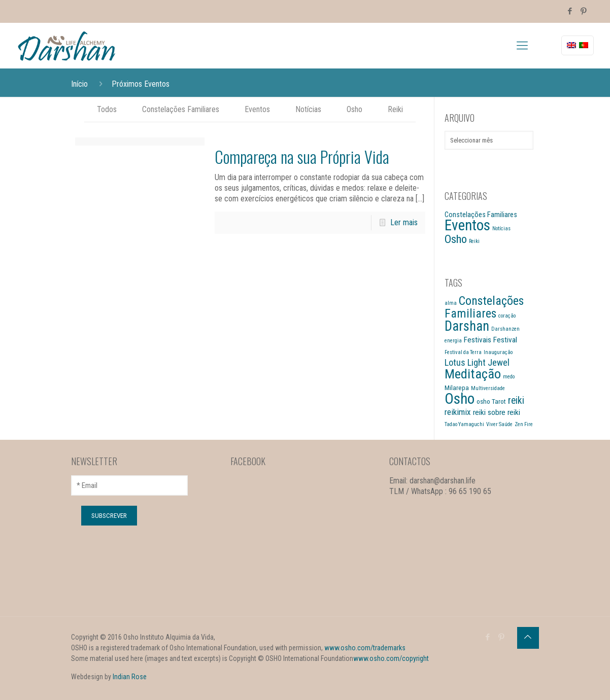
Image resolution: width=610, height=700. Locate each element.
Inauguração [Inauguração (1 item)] (498, 352)
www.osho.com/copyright (391, 658)
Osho (354, 109)
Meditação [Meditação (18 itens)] (473, 374)
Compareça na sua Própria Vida (302, 156)
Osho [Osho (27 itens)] (460, 399)
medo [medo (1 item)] (509, 377)
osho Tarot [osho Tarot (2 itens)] (491, 401)
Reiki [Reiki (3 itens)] (474, 241)
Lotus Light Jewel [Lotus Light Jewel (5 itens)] (477, 363)
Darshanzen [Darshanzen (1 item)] (505, 329)
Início (79, 84)
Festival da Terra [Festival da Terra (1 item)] (463, 352)
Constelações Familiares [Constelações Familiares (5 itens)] (481, 215)
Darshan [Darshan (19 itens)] (467, 326)
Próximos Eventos (141, 84)
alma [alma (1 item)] (451, 303)
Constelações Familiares (181, 109)
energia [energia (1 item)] (453, 341)
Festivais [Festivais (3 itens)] (478, 340)
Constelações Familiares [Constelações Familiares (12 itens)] (484, 307)
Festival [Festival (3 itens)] (505, 340)
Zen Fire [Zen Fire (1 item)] (524, 424)
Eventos (257, 109)
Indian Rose (130, 677)
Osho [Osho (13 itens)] (456, 239)
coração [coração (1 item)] (507, 316)
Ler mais (404, 222)
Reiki (395, 109)
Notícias (308, 109)
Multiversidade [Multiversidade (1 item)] (488, 388)
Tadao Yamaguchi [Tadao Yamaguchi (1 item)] (464, 424)
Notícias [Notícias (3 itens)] (501, 229)
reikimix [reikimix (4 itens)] (458, 412)
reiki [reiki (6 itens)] (516, 400)
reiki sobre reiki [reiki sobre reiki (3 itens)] (497, 412)
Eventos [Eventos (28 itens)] (467, 225)
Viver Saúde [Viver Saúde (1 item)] (499, 424)
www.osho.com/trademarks (365, 648)
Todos (107, 109)
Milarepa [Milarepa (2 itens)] (457, 388)
